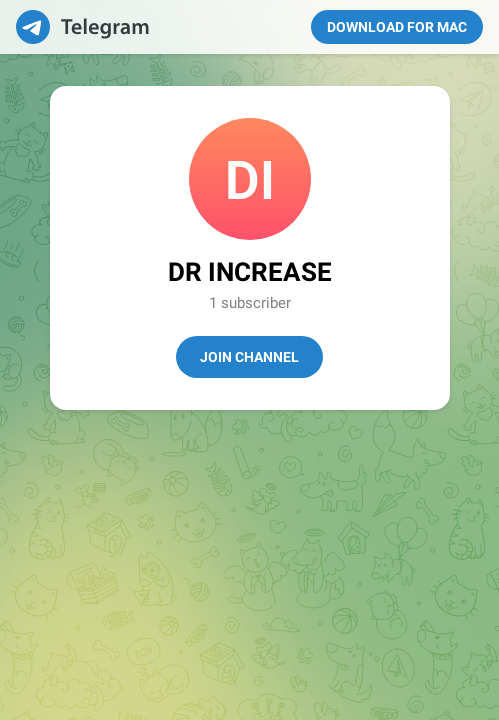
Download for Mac (397, 27)
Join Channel (249, 357)
